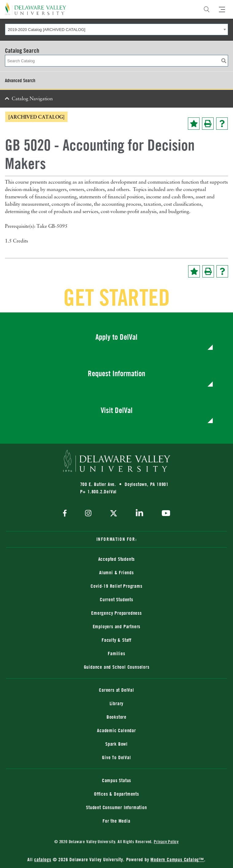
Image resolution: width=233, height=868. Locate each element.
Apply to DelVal (116, 337)
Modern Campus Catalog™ (177, 859)
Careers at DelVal (116, 690)
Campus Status (116, 780)
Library (117, 703)
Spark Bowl (116, 744)
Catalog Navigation (32, 99)
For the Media (116, 821)
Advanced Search (20, 80)
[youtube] (164, 514)
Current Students (116, 599)
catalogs (43, 859)
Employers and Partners (117, 626)
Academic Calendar (116, 730)
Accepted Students (117, 559)
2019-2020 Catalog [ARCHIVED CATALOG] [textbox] (47, 30)
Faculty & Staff (116, 640)
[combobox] (116, 29)
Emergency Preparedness (116, 613)
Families (116, 653)
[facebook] (66, 514)
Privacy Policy (166, 841)
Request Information (116, 373)
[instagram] (88, 514)
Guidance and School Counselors (117, 667)
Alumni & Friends (116, 572)
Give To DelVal (116, 757)
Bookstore (116, 717)
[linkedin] (140, 514)
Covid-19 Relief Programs (116, 586)
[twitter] (114, 514)
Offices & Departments (116, 794)
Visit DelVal (117, 410)
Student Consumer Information (116, 807)
